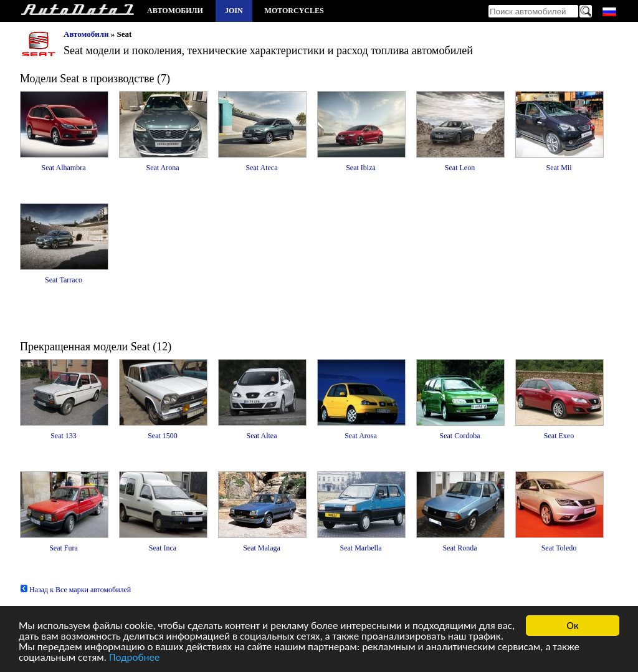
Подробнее (135, 658)
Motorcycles (294, 11)
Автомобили (175, 11)
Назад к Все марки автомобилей (75, 590)
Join (234, 11)
